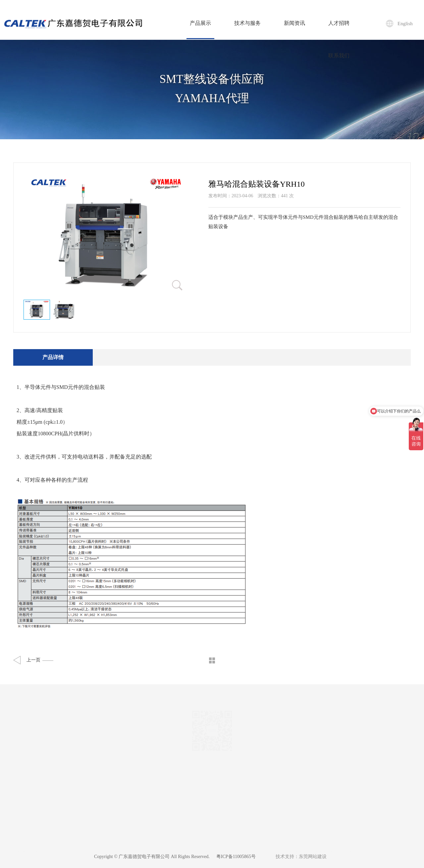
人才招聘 (339, 23)
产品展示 (200, 30)
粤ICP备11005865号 (236, 857)
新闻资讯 (294, 23)
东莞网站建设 (313, 857)
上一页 (40, 660)
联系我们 (339, 56)
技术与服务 (247, 23)
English (405, 24)
